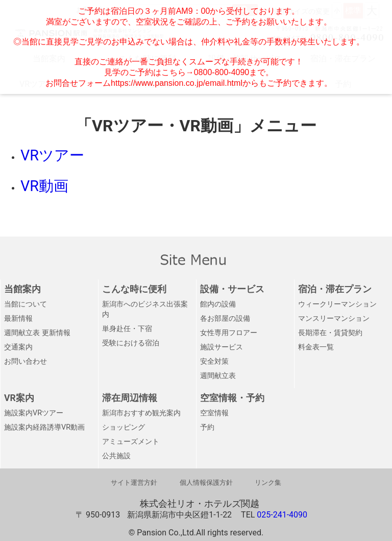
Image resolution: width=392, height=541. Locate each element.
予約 (207, 427)
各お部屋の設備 (225, 319)
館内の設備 (218, 304)
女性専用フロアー (229, 333)
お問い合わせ (26, 361)
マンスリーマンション (334, 319)
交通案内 (18, 347)
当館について (26, 304)
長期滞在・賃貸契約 (330, 333)
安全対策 (214, 361)
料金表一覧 (316, 347)
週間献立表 (218, 376)
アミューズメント (131, 442)
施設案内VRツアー (34, 413)
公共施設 (116, 456)
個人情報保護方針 (206, 483)
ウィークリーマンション (337, 304)
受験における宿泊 (131, 343)
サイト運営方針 (134, 483)
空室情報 (214, 413)
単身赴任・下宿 (127, 329)
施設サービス (222, 347)
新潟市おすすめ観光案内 (141, 413)
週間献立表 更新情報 (37, 333)
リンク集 (268, 483)
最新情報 (18, 319)
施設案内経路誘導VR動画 (44, 427)
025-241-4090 (282, 515)
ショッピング (124, 427)
